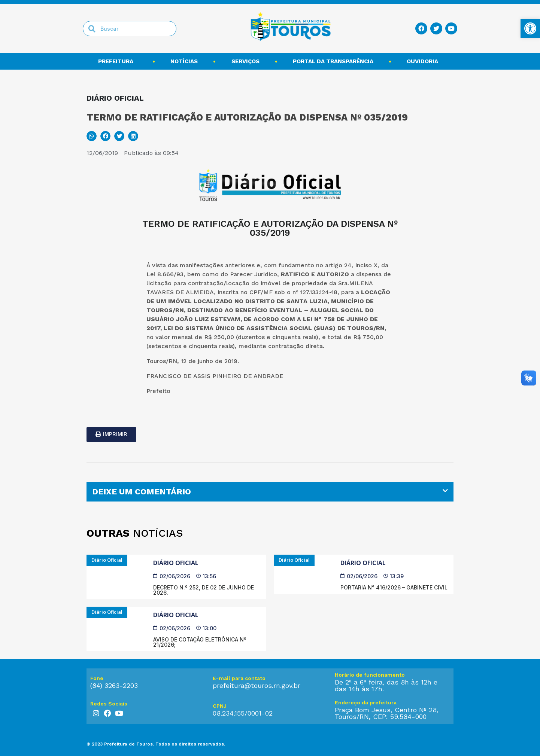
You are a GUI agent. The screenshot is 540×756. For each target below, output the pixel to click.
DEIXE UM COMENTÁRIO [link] (142, 492)
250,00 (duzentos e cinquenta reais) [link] (266, 337)
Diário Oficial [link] (176, 563)
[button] (92, 136)
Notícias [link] (184, 61)
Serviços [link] (245, 61)
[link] (530, 28)
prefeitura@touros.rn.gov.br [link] (257, 685)
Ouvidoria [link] (424, 61)
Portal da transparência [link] (333, 61)
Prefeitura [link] (118, 61)
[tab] (270, 492)
